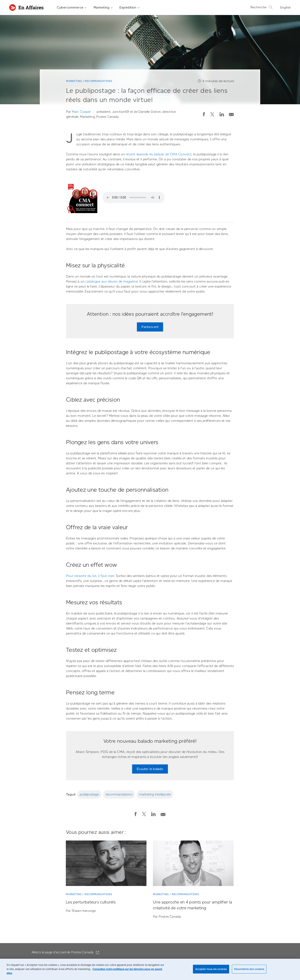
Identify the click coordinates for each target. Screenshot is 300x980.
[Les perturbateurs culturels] (106, 864)
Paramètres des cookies (249, 969)
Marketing (103, 8)
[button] (204, 114)
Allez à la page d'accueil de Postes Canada (63, 952)
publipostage (89, 794)
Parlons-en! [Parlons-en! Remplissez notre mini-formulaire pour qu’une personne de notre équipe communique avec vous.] (150, 327)
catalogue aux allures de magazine (112, 281)
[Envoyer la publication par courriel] (231, 114)
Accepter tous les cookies (211, 969)
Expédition (129, 8)
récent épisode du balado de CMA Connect (159, 154)
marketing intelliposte (155, 794)
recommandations (119, 794)
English (286, 7)
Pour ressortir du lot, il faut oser (90, 576)
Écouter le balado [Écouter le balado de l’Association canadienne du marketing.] (150, 769)
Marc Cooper (81, 112)
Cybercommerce (72, 8)
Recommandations (99, 81)
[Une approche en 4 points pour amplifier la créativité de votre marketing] (193, 864)
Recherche (262, 7)
